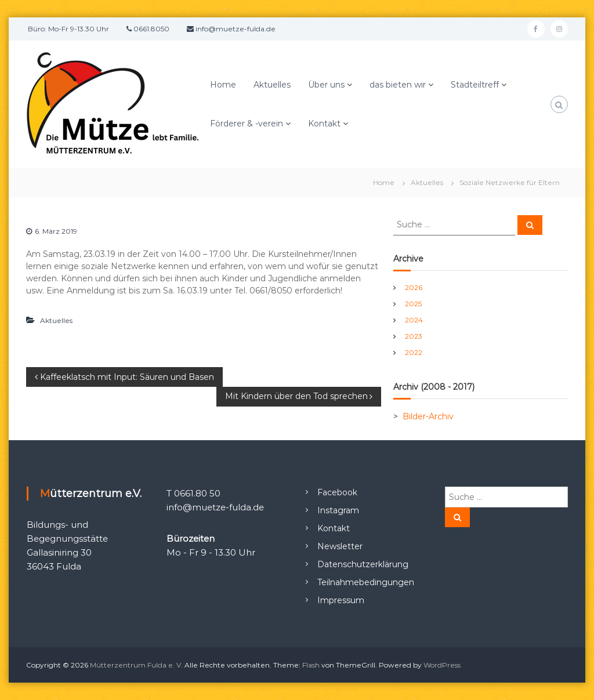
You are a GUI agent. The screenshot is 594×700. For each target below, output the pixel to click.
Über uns (326, 85)
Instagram (338, 510)
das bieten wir (398, 85)
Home (223, 85)
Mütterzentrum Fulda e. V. (136, 665)
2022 (414, 352)
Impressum (341, 600)
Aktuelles (272, 85)
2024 (414, 320)
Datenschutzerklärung (363, 564)
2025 (413, 304)
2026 (414, 287)
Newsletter (340, 546)
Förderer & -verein (247, 124)
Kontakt (324, 124)
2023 (414, 336)
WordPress (442, 665)
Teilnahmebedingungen (366, 582)
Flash (311, 665)
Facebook (337, 492)
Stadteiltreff (475, 85)
